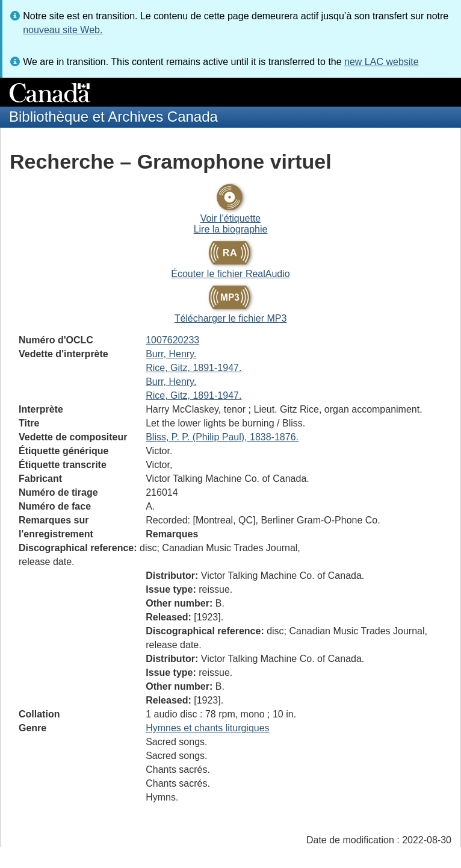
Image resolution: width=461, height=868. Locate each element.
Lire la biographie (231, 229)
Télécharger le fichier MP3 (231, 318)
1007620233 (172, 340)
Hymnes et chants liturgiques (207, 728)
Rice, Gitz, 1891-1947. (193, 368)
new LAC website (382, 62)
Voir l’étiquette (231, 218)
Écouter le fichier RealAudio (230, 274)
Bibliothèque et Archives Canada (113, 117)
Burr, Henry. (171, 354)
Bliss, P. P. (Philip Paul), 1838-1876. (222, 437)
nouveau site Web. (63, 30)
